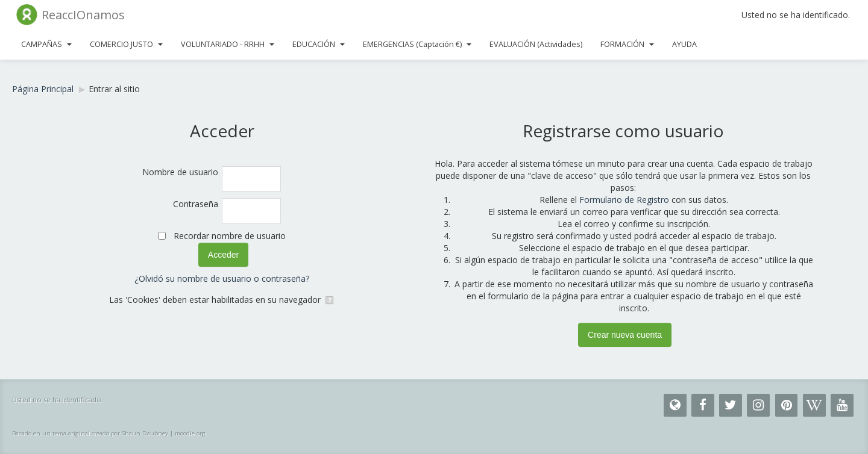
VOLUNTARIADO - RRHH (228, 44)
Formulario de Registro (624, 200)
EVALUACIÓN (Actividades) (536, 44)
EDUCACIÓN (319, 44)
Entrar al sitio (114, 89)
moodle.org (190, 433)
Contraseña (196, 204)
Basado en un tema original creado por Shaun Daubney (90, 433)
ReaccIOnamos (83, 15)
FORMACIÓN (627, 44)
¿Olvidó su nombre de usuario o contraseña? (222, 278)
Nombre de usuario (180, 172)
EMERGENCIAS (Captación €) (417, 44)
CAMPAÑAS (46, 44)
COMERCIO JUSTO (126, 44)
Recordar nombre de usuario (230, 236)
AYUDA (684, 44)
